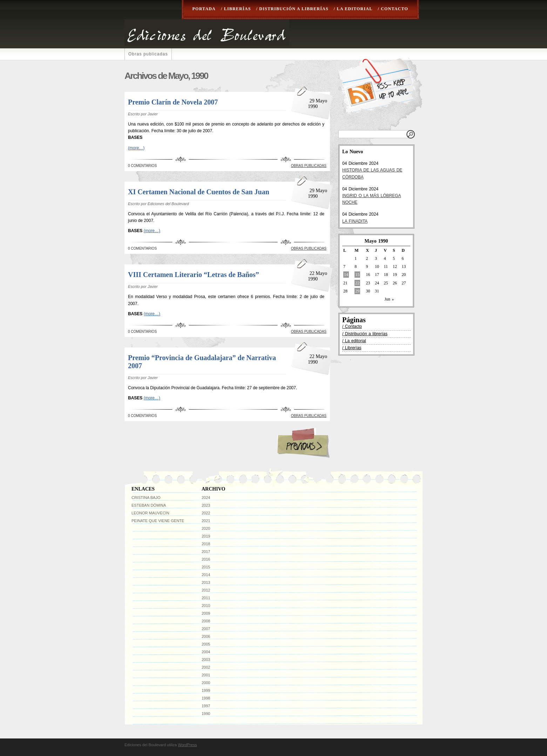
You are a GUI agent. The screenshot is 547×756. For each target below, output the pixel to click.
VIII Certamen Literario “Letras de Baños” (194, 275)
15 (357, 275)
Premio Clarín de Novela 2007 (173, 102)
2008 (206, 621)
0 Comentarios (142, 166)
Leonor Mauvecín (150, 513)
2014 (206, 575)
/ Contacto (393, 9)
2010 (206, 606)
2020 (206, 528)
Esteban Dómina (149, 505)
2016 (206, 559)
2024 (206, 498)
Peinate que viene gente (158, 521)
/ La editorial (353, 9)
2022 (206, 513)
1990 (206, 714)
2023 (206, 505)
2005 (206, 644)
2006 (206, 636)
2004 (206, 652)
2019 (206, 536)
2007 (206, 629)
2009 (206, 613)
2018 (206, 544)
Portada (204, 9)
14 (346, 275)
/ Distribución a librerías (292, 9)
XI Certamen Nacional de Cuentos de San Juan (199, 192)
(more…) (136, 148)
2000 (206, 683)
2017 (206, 552)
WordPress (187, 745)
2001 (206, 675)
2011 (206, 598)
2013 (206, 582)
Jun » (389, 299)
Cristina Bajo (146, 498)
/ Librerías (236, 9)
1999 (206, 690)
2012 (206, 590)
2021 (206, 521)
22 (357, 283)
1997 (206, 706)
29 (357, 291)
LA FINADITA (355, 221)
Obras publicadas (148, 54)
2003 (206, 660)
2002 (206, 667)
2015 (206, 567)
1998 (206, 698)
